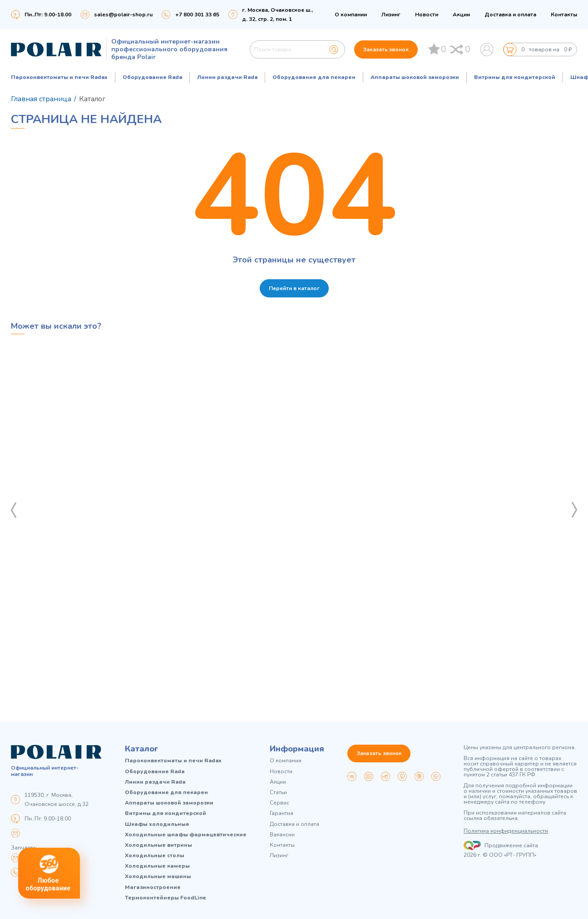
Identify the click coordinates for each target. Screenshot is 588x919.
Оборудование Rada (152, 77)
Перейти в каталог (294, 288)
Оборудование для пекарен (314, 77)
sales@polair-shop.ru (123, 15)
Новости (427, 15)
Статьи (278, 793)
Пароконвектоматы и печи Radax (59, 77)
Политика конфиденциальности (506, 831)
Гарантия (282, 813)
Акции (461, 15)
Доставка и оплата (510, 15)
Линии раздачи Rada (227, 77)
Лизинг (391, 15)
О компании (351, 15)
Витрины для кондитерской (515, 77)
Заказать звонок (386, 49)
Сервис (279, 803)
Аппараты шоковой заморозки (415, 77)
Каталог (142, 749)
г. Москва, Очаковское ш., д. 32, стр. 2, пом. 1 (277, 15)
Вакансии (282, 835)
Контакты (564, 15)
